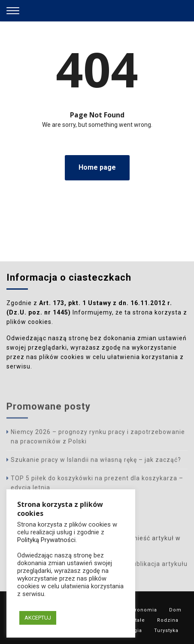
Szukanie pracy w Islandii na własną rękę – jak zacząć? (96, 461)
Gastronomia (140, 610)
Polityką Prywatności (46, 540)
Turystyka (166, 631)
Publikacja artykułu (158, 565)
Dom (175, 610)
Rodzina (168, 620)
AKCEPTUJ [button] (38, 618)
